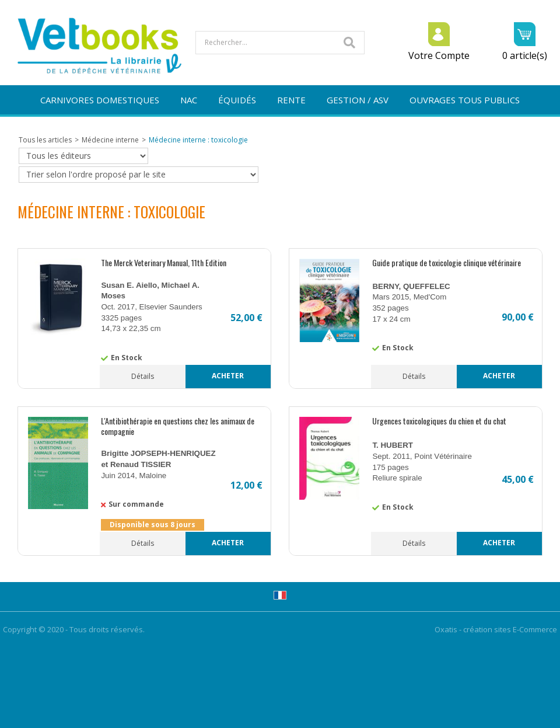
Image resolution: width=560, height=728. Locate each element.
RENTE (291, 100)
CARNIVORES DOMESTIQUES (100, 100)
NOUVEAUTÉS (280, 129)
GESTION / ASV (358, 100)
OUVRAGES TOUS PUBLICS (465, 100)
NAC (189, 100)
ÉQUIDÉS (237, 100)
